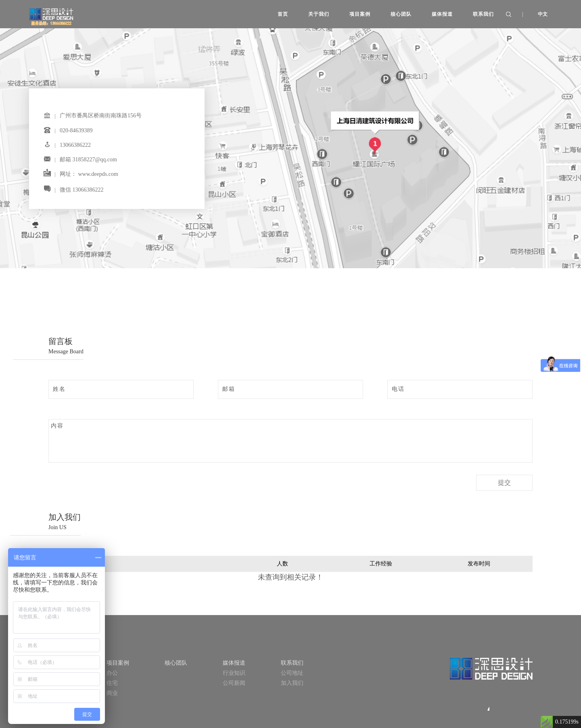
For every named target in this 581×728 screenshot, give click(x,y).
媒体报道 (234, 663)
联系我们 (292, 663)
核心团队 (176, 663)
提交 (504, 483)
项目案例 (118, 663)
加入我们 (292, 683)
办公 (112, 673)
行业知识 (234, 673)
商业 (112, 693)
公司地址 (292, 673)
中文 (543, 14)
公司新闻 (234, 683)
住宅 (112, 683)
